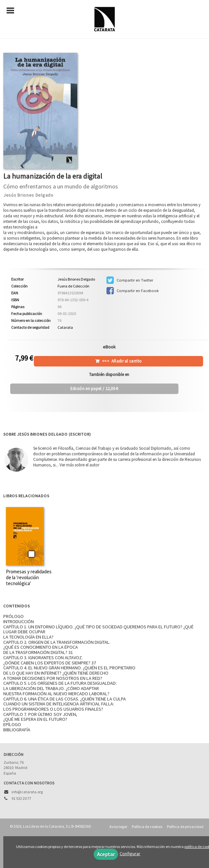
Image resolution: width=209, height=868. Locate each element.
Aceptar (106, 854)
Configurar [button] (130, 854)
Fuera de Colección (73, 286)
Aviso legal (118, 827)
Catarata (65, 327)
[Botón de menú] (13, 11)
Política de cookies (147, 827)
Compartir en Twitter (130, 280)
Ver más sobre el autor (79, 465)
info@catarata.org (27, 792)
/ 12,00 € (94, 389)
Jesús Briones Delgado (28, 195)
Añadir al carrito (122, 361)
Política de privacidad (185, 827)
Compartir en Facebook (133, 291)
